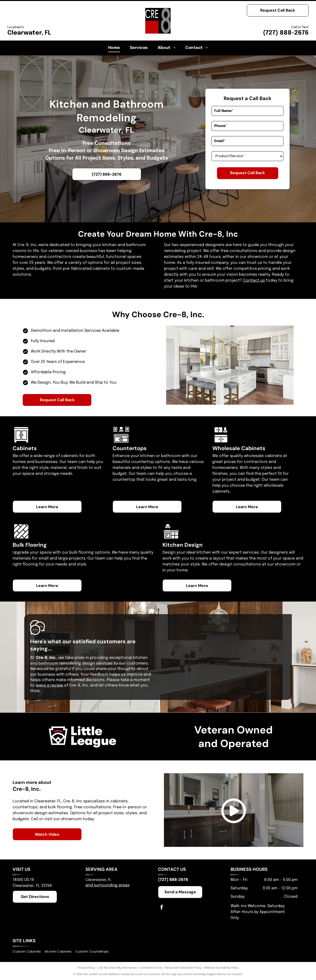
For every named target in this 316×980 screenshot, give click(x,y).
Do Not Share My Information (118, 968)
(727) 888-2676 (286, 33)
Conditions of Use (151, 968)
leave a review (49, 685)
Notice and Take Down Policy (183, 968)
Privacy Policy (86, 968)
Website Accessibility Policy (221, 968)
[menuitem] (114, 48)
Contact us (254, 281)
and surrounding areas (108, 885)
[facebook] (162, 908)
